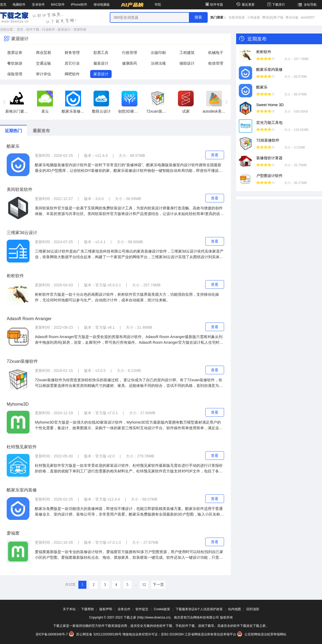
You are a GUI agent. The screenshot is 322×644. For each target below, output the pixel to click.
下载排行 (276, 5)
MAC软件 (58, 5)
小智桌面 (254, 17)
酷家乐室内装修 (22, 490)
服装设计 (101, 63)
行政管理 (130, 53)
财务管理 (72, 53)
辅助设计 (187, 63)
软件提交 (142, 609)
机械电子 (216, 53)
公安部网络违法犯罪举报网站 (262, 634)
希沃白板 (292, 17)
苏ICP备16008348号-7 (52, 634)
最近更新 (245, 5)
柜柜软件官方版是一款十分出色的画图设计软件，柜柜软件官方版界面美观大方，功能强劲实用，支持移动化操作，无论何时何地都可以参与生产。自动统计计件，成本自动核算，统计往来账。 (127, 297)
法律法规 (158, 63)
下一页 (158, 585)
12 (144, 585)
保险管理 (15, 74)
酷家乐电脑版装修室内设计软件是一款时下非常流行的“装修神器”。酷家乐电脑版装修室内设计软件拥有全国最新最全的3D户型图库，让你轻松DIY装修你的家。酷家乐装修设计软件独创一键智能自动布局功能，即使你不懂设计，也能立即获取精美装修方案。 (128, 168)
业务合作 (124, 609)
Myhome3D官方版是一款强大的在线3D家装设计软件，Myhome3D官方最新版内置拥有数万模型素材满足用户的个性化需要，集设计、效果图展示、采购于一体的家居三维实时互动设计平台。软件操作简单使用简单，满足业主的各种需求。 (129, 425)
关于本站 (69, 609)
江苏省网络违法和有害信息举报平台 (210, 634)
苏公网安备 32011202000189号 (96, 634)
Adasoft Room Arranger (29, 319)
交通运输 (43, 63)
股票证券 (15, 53)
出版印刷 (158, 53)
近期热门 (13, 131)
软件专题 (214, 5)
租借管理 (216, 63)
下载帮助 (87, 609)
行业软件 (49, 29)
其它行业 (72, 63)
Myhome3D (18, 404)
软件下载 (33, 29)
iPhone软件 (79, 5)
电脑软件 (19, 5)
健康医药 (130, 63)
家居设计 (64, 29)
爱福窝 (13, 533)
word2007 (308, 17)
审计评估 (43, 74)
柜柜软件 (15, 276)
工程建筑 (187, 53)
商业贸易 (43, 53)
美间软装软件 (20, 189)
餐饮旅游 (15, 63)
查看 (215, 155)
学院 (158, 5)
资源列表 (80, 29)
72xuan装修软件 (22, 361)
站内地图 (235, 609)
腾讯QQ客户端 (273, 17)
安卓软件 (38, 5)
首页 (3, 5)
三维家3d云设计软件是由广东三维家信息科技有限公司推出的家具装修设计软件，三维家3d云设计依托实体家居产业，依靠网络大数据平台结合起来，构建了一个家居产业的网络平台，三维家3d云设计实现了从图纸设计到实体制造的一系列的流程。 (129, 254)
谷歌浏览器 (237, 17)
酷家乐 (13, 146)
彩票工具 (101, 53)
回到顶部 (253, 609)
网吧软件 (72, 74)
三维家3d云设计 (22, 233)
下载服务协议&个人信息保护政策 (199, 609)
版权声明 (106, 609)
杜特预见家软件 (22, 447)
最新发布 (41, 131)
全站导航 (307, 5)
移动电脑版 (102, 5)
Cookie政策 (162, 609)
